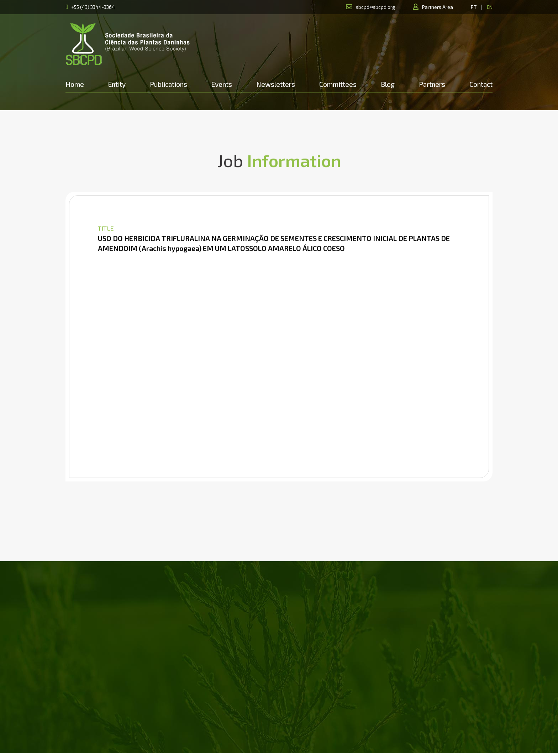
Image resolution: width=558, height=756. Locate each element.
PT (474, 7)
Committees (338, 84)
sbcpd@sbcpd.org (375, 7)
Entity (117, 84)
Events (222, 84)
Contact (481, 84)
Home (75, 84)
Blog (388, 84)
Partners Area (438, 7)
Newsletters (276, 84)
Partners (432, 84)
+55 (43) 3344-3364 (93, 7)
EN (490, 7)
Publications (169, 84)
